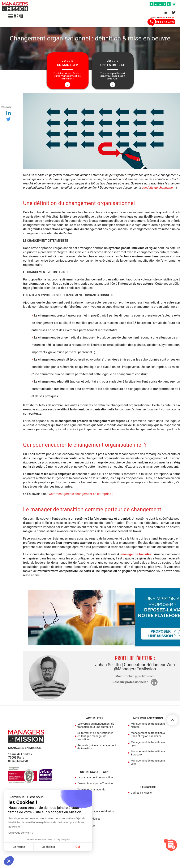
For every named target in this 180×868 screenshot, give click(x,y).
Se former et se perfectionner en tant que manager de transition (95, 736)
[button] (9, 861)
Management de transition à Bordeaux (148, 753)
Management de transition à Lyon (148, 744)
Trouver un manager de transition (91, 791)
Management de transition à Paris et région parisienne (148, 734)
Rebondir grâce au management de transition (97, 747)
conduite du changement (159, 188)
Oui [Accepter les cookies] (78, 847)
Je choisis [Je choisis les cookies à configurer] (48, 847)
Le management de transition (95, 777)
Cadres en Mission (142, 793)
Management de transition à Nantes (148, 725)
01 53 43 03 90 (18, 761)
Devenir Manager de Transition (96, 783)
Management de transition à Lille (148, 762)
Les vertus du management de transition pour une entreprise (96, 725)
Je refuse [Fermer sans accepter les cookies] (19, 847)
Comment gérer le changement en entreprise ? (81, 494)
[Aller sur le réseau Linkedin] (165, 12)
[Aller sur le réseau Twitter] (174, 12)
